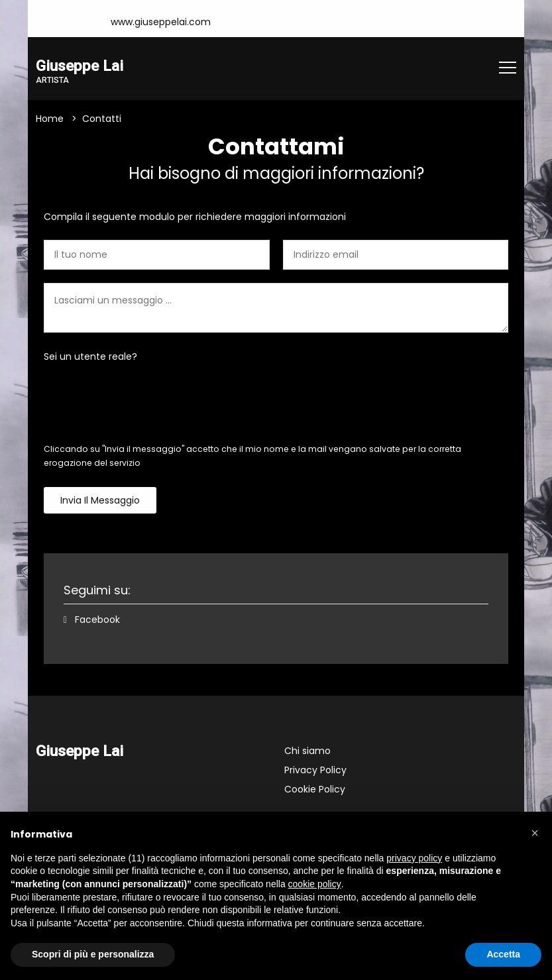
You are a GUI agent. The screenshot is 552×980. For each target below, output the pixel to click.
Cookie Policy (315, 789)
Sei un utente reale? (90, 356)
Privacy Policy (315, 770)
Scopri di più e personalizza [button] (93, 954)
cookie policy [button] (315, 884)
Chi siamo (307, 751)
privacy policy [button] (414, 858)
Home (50, 119)
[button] (535, 833)
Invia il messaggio (100, 500)
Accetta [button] (503, 954)
